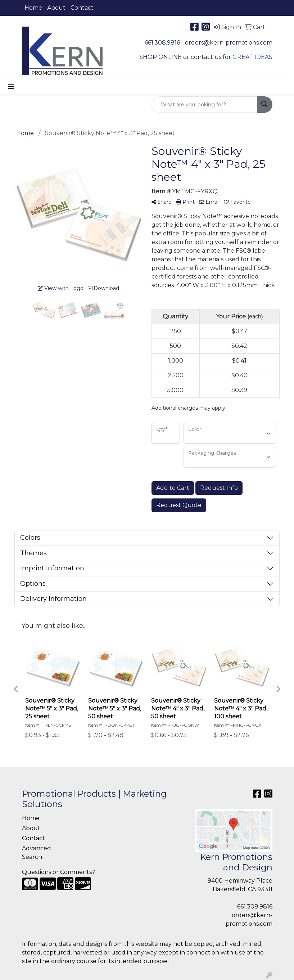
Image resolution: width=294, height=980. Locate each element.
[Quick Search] (204, 105)
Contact (82, 8)
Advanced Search (37, 853)
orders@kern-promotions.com (229, 43)
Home (33, 8)
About (56, 8)
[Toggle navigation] (11, 87)
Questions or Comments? (58, 872)
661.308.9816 (162, 43)
